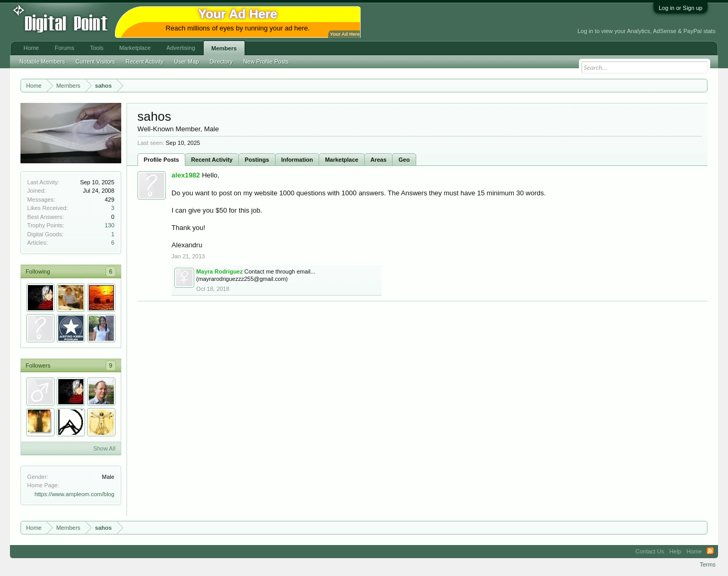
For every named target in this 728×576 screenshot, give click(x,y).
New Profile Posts (266, 61)
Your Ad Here (345, 34)
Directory (221, 61)
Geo (404, 160)
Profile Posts (161, 160)
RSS (710, 551)
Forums (64, 48)
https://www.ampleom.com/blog (75, 494)
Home (31, 48)
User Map (186, 61)
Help (675, 551)
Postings (257, 160)
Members (224, 48)
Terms (708, 564)
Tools (97, 48)
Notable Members (42, 61)
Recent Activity (212, 160)
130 (110, 225)
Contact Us (650, 551)
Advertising (181, 48)
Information (297, 160)
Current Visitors (96, 61)
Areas (379, 160)
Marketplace (342, 160)
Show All (104, 448)
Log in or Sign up (680, 8)
